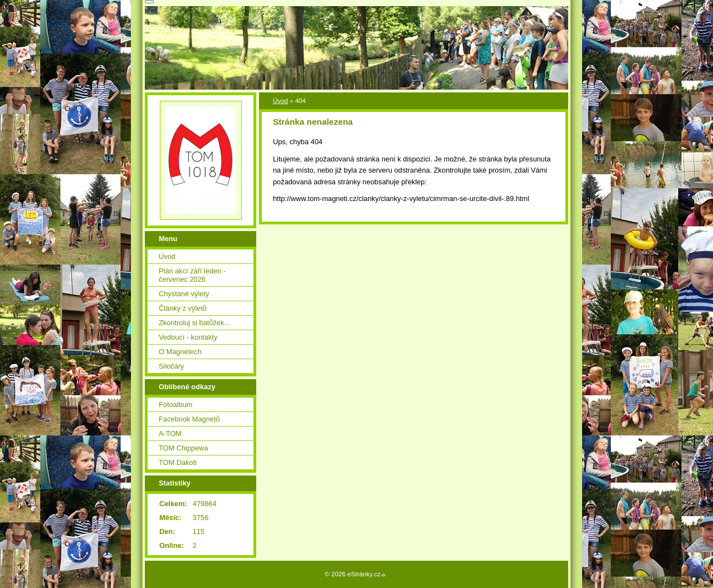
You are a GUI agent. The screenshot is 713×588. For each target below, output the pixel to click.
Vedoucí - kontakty (188, 337)
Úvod (280, 101)
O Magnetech (180, 352)
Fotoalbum (175, 405)
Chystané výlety (184, 294)
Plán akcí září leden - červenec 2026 (192, 275)
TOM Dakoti (178, 462)
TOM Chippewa (184, 448)
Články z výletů (183, 308)
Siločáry (172, 366)
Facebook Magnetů (189, 419)
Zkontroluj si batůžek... (194, 323)
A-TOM (170, 433)
